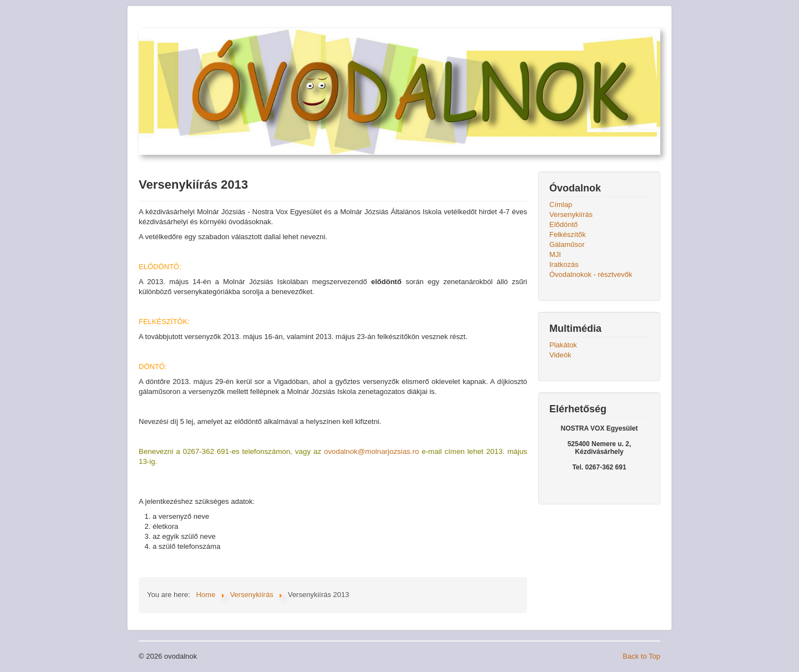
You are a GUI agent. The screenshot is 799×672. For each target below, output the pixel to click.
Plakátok (563, 345)
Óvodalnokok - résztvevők (591, 274)
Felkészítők (568, 234)
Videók (560, 355)
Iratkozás (564, 264)
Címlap (561, 204)
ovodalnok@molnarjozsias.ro (371, 451)
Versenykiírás (571, 214)
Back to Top (641, 656)
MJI (555, 254)
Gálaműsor (567, 244)
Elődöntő (563, 224)
